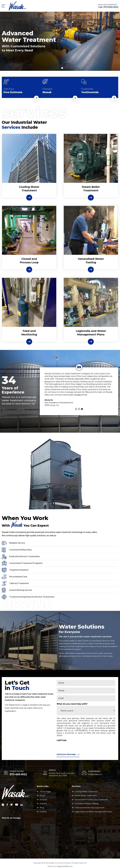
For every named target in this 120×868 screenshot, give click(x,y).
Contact (43, 812)
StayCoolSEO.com (65, 866)
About (42, 795)
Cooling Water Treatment (86, 791)
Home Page (45, 791)
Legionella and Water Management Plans (91, 333)
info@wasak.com (95, 774)
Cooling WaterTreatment (29, 189)
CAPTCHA (62, 740)
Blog (42, 808)
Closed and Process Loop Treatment (91, 800)
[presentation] (75, 747)
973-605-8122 (111, 7)
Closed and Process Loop (29, 261)
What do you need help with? (72, 704)
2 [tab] (79, 409)
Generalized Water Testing (91, 261)
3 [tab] (82, 409)
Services (43, 800)
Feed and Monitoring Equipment (89, 808)
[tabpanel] (60, 41)
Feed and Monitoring (29, 333)
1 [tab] (76, 409)
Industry (43, 804)
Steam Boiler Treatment (91, 189)
